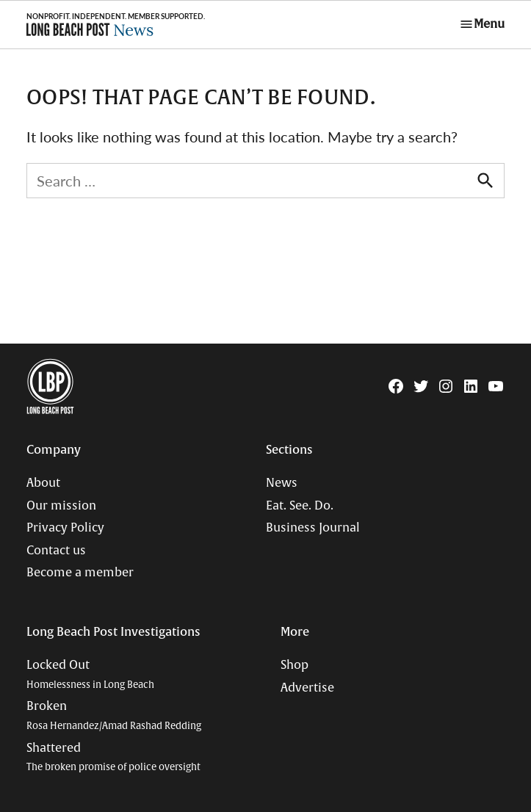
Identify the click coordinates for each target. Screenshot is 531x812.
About (43, 483)
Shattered (113, 757)
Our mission (61, 506)
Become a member (80, 573)
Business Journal (313, 528)
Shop (295, 665)
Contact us (56, 551)
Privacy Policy (65, 528)
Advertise (307, 688)
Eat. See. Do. (300, 506)
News (282, 483)
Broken (114, 715)
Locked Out (90, 674)
